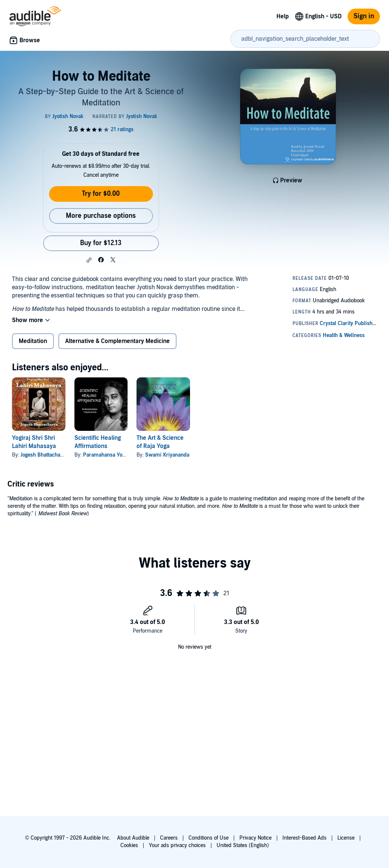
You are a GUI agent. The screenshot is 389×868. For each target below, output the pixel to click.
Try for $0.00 (101, 194)
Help (283, 16)
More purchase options (101, 216)
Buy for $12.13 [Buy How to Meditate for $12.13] (101, 243)
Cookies (129, 845)
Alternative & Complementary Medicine (117, 341)
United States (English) (243, 845)
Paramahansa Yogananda (112, 455)
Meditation (33, 341)
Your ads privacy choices (177, 845)
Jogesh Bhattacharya (44, 455)
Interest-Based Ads (304, 838)
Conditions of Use (209, 838)
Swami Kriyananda (167, 455)
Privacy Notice (255, 838)
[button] (89, 260)
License (346, 838)
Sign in (364, 16)
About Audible (133, 838)
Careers (169, 838)
